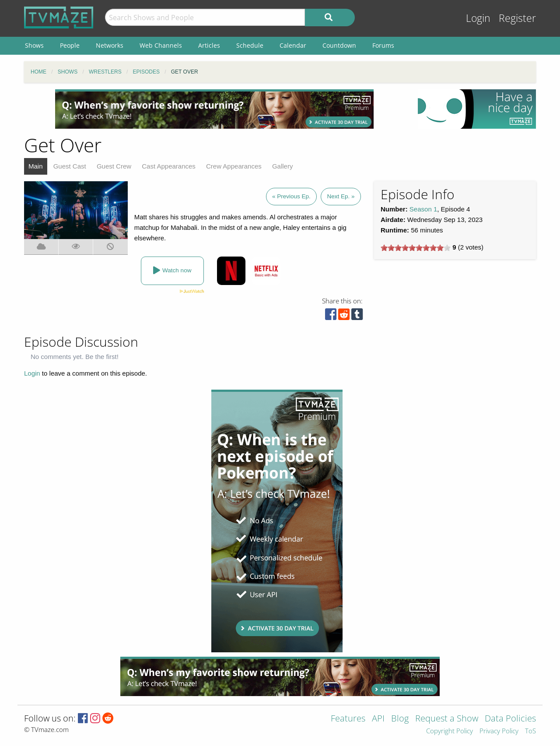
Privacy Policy (499, 731)
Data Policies (510, 719)
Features (348, 719)
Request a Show (447, 719)
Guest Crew (114, 166)
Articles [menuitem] (209, 45)
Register (517, 18)
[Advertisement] (214, 109)
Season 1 (423, 209)
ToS (530, 731)
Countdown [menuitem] (339, 45)
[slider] (416, 248)
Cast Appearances (169, 166)
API (378, 719)
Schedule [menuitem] (250, 45)
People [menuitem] (70, 45)
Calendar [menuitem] (293, 45)
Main (36, 166)
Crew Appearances (234, 166)
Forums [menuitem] (383, 45)
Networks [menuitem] (110, 45)
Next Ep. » (341, 196)
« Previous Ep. (291, 196)
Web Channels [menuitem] (161, 45)
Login (478, 18)
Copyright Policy (450, 731)
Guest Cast (70, 166)
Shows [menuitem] (34, 45)
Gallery (283, 166)
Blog (400, 719)
